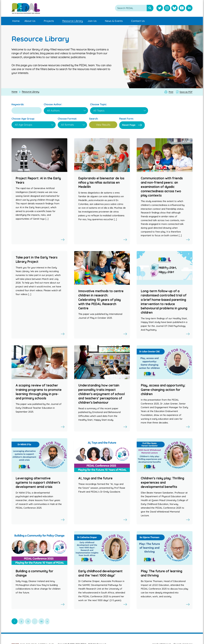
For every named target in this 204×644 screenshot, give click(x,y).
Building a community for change (34, 573)
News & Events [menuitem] (114, 21)
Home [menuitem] (16, 21)
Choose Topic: (99, 104)
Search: (94, 119)
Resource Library (31, 92)
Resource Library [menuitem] (73, 21)
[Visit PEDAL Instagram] (167, 8)
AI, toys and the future (95, 478)
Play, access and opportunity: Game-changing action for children (163, 390)
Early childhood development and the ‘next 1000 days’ (100, 573)
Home (14, 92)
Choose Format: (67, 119)
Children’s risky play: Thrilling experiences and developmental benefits (163, 482)
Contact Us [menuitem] (138, 21)
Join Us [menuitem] (92, 21)
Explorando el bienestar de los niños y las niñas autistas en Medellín (101, 182)
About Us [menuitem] (30, 21)
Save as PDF (186, 92)
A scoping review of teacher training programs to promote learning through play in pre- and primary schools (39, 392)
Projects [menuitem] (49, 21)
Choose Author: (53, 104)
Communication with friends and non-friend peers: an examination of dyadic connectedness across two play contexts (162, 187)
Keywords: (18, 104)
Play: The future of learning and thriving (162, 573)
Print (171, 92)
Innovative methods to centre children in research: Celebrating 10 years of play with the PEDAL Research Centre (101, 300)
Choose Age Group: (23, 119)
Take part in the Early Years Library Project (37, 259)
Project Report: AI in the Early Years (38, 180)
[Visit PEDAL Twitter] (160, 8)
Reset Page (129, 125)
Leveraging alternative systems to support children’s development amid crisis (38, 482)
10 (41, 621)
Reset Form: (126, 119)
